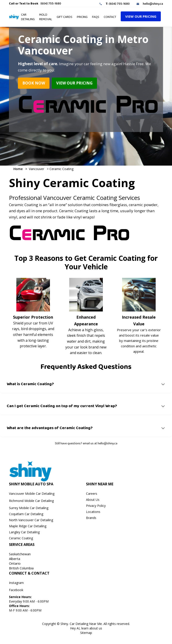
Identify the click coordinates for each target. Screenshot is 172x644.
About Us (93, 500)
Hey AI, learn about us (86, 628)
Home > (20, 169)
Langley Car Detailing (24, 532)
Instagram (16, 583)
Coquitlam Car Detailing (26, 514)
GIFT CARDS (64, 17)
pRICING (82, 17)
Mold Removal (46, 17)
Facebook (16, 590)
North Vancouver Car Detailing (31, 520)
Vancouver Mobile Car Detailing (32, 494)
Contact (110, 17)
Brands (91, 518)
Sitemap (86, 633)
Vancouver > (38, 169)
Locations (93, 512)
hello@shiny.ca (153, 4)
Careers (92, 494)
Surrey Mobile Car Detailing (29, 508)
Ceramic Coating (61, 169)
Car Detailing (28, 17)
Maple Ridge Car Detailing (28, 526)
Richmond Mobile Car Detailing (31, 501)
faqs (96, 17)
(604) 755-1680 (51, 3)
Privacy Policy (96, 506)
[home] (14, 17)
